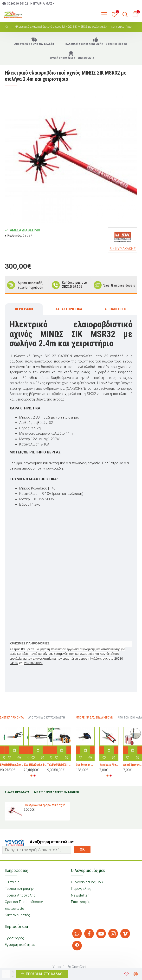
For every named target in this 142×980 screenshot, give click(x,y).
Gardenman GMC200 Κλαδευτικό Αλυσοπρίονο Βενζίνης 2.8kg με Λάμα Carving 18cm (85, 765)
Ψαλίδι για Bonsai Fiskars (38, 765)
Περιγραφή (24, 309)
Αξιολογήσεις (116, 309)
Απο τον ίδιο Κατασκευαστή (47, 718)
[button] (32, 776)
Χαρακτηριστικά (69, 309)
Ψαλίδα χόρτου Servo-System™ (14, 765)
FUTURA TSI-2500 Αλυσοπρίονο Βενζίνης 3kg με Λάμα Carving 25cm (62, 765)
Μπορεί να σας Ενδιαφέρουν (94, 718)
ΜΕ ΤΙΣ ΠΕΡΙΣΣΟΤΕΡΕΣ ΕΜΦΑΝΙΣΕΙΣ (57, 792)
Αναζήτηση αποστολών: (52, 842)
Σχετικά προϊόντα (12, 718)
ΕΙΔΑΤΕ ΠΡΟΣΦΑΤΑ (17, 792)
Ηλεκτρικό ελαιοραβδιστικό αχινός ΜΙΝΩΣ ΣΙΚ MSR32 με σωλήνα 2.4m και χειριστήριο (46, 805)
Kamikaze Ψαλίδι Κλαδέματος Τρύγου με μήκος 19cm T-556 (109, 765)
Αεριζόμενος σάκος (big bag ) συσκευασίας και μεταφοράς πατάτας (133, 765)
